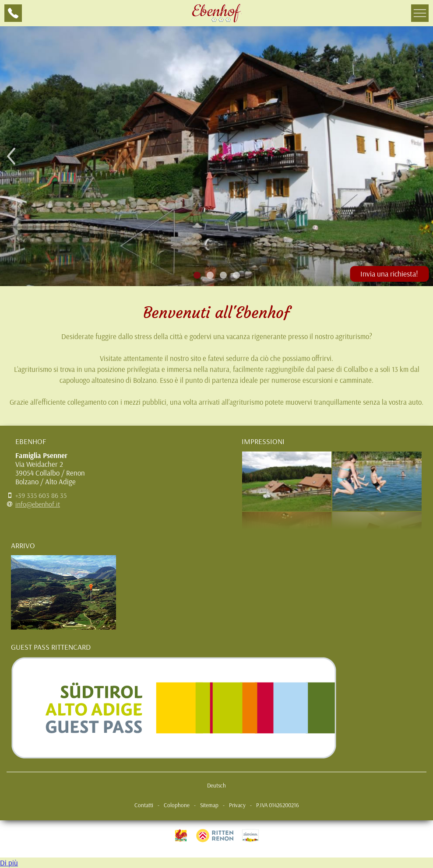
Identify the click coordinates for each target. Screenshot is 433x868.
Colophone (177, 805)
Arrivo (23, 545)
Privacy (237, 805)
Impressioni (263, 441)
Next (422, 156)
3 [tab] (223, 275)
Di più (9, 863)
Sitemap (209, 805)
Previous (11, 156)
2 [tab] (210, 275)
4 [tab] (236, 275)
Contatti (144, 805)
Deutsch (216, 785)
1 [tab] (197, 275)
